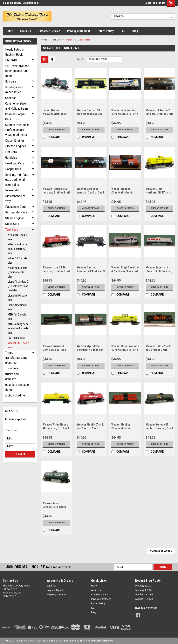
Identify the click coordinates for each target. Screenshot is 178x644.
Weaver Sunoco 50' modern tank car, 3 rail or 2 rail (91, 114)
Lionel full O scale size (18, 298)
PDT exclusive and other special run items (17, 71)
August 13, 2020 (144, 599)
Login (148, 3)
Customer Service (49, 31)
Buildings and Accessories (14, 90)
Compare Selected (161, 551)
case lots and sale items (17, 387)
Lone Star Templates (102, 640)
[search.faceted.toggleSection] (12, 430)
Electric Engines (16, 146)
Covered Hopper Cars (15, 117)
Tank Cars (12, 230)
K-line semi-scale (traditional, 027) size (17, 272)
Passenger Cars (15, 207)
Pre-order (11, 60)
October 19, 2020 (144, 595)
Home (9, 31)
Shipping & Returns (57, 595)
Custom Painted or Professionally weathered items (17, 130)
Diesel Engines (15, 140)
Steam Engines (15, 218)
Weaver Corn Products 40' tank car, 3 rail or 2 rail (125, 350)
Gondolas (11, 157)
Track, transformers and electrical (16, 358)
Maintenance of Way (15, 199)
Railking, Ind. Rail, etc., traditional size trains (17, 180)
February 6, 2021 (144, 586)
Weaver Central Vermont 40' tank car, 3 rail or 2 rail (91, 271)
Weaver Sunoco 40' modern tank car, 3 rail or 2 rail (159, 428)
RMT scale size (16, 338)
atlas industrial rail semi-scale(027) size (18, 249)
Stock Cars (12, 224)
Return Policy (105, 31)
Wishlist (51, 586)
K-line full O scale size (17, 261)
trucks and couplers (12, 377)
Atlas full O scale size (17, 237)
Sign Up (161, 3)
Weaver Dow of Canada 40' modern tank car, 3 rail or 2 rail (56, 507)
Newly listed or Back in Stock (15, 52)
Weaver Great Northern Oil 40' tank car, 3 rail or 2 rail (158, 193)
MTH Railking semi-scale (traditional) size (19, 328)
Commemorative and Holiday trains (17, 106)
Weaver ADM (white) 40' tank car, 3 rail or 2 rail (125, 114)
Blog (135, 31)
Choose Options (56, 130)
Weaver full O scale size (18, 345)
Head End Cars (15, 163)
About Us (25, 31)
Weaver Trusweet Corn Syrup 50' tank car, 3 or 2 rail (54, 350)
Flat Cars (11, 152)
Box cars (11, 81)
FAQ (123, 31)
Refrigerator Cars (16, 212)
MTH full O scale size (17, 317)
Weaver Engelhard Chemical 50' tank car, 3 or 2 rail (159, 271)
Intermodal (12, 190)
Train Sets (12, 368)
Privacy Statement (79, 31)
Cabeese (11, 98)
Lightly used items (17, 395)
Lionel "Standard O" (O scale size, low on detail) (19, 286)
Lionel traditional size (17, 307)
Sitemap (47, 640)
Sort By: (81, 59)
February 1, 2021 (144, 590)
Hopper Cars (13, 169)
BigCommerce (72, 640)
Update (20, 454)
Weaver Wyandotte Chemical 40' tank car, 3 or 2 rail (90, 350)
